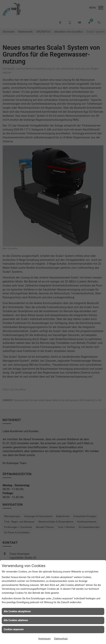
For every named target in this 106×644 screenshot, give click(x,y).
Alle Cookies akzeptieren (17, 611)
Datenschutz (61, 639)
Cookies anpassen (14, 629)
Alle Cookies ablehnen (16, 620)
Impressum (44, 639)
